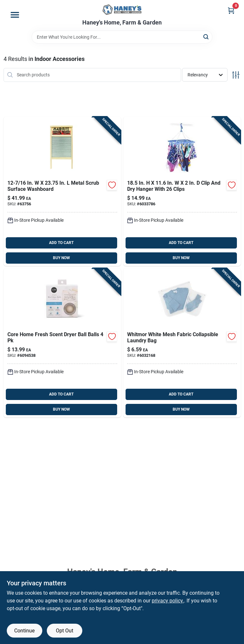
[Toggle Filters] (236, 75)
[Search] (206, 37)
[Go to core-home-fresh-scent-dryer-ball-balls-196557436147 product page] (62, 343)
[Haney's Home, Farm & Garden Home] (122, 10)
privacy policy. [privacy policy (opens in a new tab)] (168, 601)
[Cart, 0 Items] (231, 10)
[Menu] (15, 15)
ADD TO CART (61, 243)
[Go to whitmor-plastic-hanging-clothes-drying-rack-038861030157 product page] (182, 191)
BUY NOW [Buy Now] (61, 258)
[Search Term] (122, 37)
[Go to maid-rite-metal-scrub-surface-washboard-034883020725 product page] (62, 191)
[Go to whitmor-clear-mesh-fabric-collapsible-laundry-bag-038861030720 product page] (182, 343)
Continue (24, 631)
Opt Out (65, 631)
